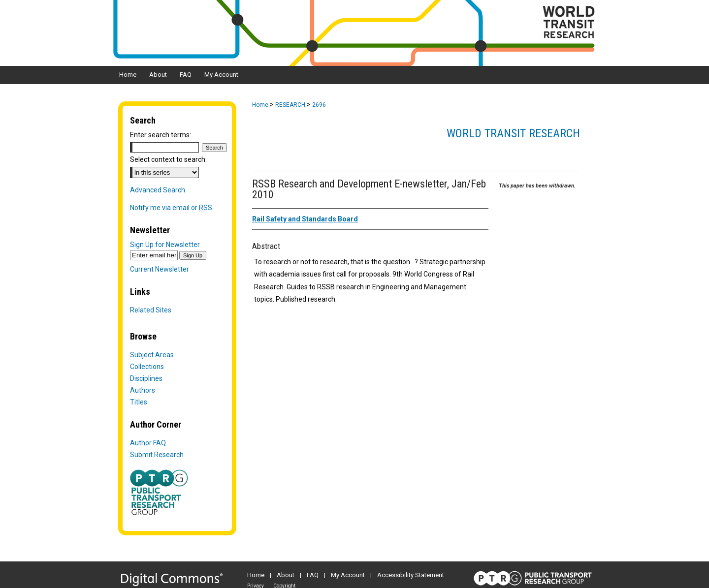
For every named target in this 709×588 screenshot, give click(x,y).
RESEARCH (290, 105)
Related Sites (151, 310)
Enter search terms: (161, 135)
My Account (348, 575)
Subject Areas (152, 355)
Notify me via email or (171, 208)
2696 (319, 105)
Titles (139, 402)
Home (260, 105)
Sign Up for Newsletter (165, 245)
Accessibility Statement (411, 575)
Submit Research (157, 455)
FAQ (313, 575)
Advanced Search (158, 190)
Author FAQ (148, 443)
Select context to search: (168, 159)
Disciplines (146, 378)
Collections (147, 367)
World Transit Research (513, 133)
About (286, 575)
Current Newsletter (160, 269)
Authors (143, 390)
